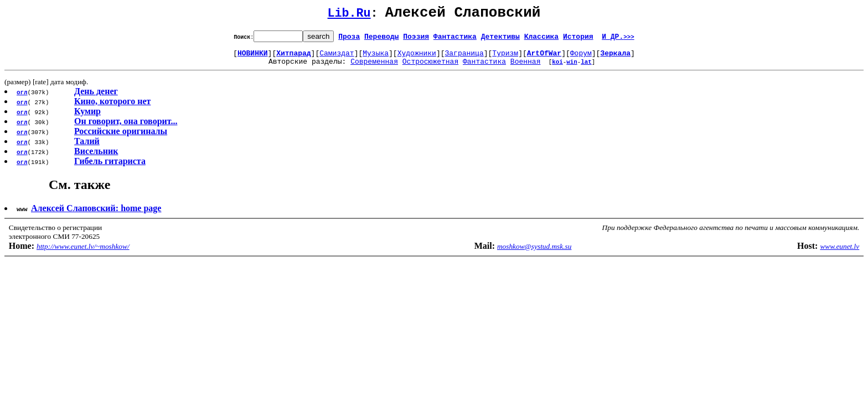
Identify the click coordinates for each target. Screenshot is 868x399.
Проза (349, 39)
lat (586, 68)
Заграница (464, 58)
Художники (417, 58)
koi (557, 68)
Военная (526, 68)
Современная (374, 68)
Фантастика (455, 39)
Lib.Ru (349, 15)
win (572, 68)
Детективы (500, 39)
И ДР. (618, 39)
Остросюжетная (430, 68)
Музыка (376, 58)
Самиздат (337, 58)
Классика (541, 39)
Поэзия (416, 39)
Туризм (505, 58)
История (578, 39)
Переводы (381, 39)
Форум (581, 58)
